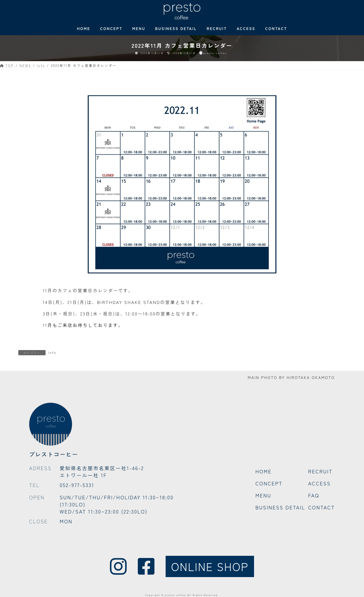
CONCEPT (269, 483)
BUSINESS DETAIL (280, 507)
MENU (263, 495)
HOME (264, 471)
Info (52, 352)
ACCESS (319, 483)
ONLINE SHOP (210, 566)
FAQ (314, 495)
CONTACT (321, 507)
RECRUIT (320, 471)
